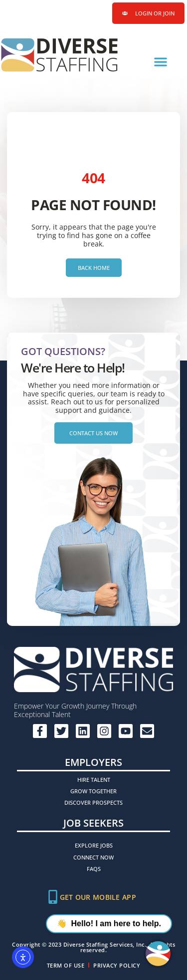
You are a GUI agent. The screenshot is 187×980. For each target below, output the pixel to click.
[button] (161, 62)
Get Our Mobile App (98, 897)
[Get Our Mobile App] (53, 897)
